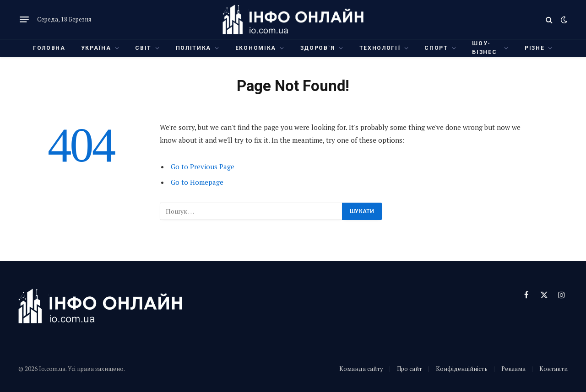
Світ (143, 48)
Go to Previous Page (203, 166)
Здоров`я (318, 48)
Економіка (256, 48)
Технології (380, 48)
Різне (534, 48)
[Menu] (24, 20)
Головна (49, 48)
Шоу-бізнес (484, 48)
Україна (96, 48)
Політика (193, 48)
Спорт (436, 48)
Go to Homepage (197, 182)
